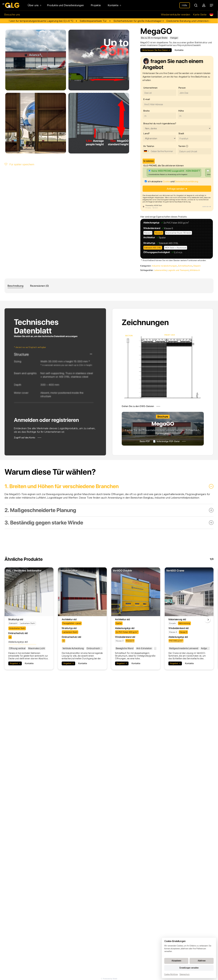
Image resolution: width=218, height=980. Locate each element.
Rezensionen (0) (39, 286)
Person (182, 88)
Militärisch (195, 270)
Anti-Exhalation (144, 648)
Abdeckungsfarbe (124, 646)
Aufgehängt (207, 648)
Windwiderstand (152, 228)
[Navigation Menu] (212, 5)
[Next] (207, 620)
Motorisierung (176, 619)
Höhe (181, 111)
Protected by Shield (109, 979)
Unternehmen (150, 88)
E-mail (147, 99)
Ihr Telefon (149, 146)
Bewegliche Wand (125, 648)
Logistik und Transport (178, 270)
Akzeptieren (176, 961)
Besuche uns (12, 14)
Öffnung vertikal (17, 648)
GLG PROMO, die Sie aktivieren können (163, 166)
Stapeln (197, 266)
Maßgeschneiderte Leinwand (184, 648)
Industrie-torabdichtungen (164, 266)
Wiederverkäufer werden (176, 14)
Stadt (181, 133)
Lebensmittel (160, 270)
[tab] (15, 286)
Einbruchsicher (94, 648)
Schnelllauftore (185, 266)
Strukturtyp (149, 243)
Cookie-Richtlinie (171, 974)
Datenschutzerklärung (187, 181)
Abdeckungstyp (151, 223)
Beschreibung (15, 286)
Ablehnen (202, 961)
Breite (146, 111)
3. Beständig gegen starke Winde (109, 523)
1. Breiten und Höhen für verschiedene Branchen (109, 486)
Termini (155, 208)
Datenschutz (185, 974)
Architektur (149, 237)
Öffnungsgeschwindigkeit (157, 252)
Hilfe (185, 5)
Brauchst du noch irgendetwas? (160, 124)
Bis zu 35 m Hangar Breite (154, 38)
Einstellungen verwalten (189, 968)
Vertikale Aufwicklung (73, 648)
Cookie (166, 181)
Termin (184, 146)
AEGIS (207, 207)
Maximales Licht (37, 648)
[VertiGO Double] (136, 592)
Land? (147, 133)
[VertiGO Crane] (189, 592)
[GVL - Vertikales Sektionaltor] (29, 592)
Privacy (148, 208)
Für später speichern (19, 164)
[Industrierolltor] (82, 592)
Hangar (174, 38)
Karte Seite (200, 14)
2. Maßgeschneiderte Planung (109, 510)
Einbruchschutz (16, 633)
